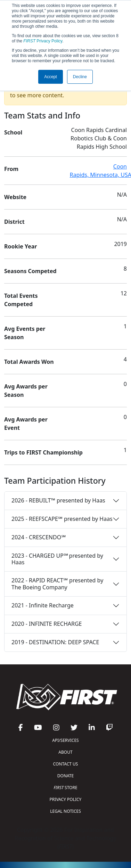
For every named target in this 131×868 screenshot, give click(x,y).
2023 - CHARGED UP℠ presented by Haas (57, 559)
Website (15, 197)
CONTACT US (66, 764)
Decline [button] (80, 77)
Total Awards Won (29, 362)
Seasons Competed (30, 271)
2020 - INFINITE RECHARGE (47, 624)
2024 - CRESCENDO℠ (39, 537)
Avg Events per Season (25, 333)
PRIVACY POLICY (66, 799)
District (14, 222)
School (13, 132)
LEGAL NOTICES (65, 811)
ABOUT (65, 752)
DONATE (65, 776)
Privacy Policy (43, 41)
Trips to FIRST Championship (43, 452)
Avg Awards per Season (26, 391)
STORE (65, 788)
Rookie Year (21, 246)
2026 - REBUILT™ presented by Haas (58, 500)
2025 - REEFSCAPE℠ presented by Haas (62, 519)
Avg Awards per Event (26, 424)
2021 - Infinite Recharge (43, 605)
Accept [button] (51, 77)
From (11, 169)
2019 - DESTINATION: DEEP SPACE (55, 642)
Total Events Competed (21, 300)
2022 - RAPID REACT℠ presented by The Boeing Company (57, 584)
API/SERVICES (65, 740)
